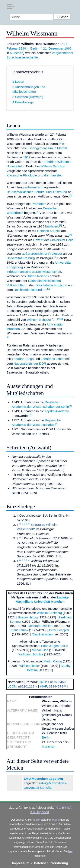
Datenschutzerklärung (51, 863)
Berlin (34, 48)
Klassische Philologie (22, 175)
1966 (68, 48)
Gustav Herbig (28, 617)
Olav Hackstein (42, 634)
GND (42, 682)
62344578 (56, 686)
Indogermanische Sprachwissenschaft (34, 272)
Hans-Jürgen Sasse (55, 646)
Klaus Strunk (19, 630)
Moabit (62, 148)
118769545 (56, 682)
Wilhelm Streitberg (49, 613)
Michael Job (40, 650)
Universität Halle (62, 240)
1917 (27, 157)
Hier (55, 820)
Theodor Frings (23, 359)
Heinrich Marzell (49, 231)
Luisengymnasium (40, 148)
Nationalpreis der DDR (30, 363)
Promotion (39, 204)
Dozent (38, 240)
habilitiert (52, 226)
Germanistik (53, 175)
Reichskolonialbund (28, 290)
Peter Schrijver (59, 630)
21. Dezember (53, 48)
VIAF (43, 686)
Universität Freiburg (21, 258)
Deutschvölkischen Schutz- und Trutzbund (37, 192)
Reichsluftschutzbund (52, 285)
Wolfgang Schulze (31, 654)
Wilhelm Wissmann (56, 622)
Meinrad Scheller (40, 626)
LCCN (12, 686)
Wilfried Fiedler (29, 666)
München (16, 53)
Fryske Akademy (57, 411)
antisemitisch (34, 187)
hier (38, 820)
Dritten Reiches (38, 276)
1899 (22, 48)
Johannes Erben (53, 359)
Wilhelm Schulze (52, 166)
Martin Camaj (53, 661)
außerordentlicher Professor (42, 254)
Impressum (21, 863)
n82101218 (26, 686)
